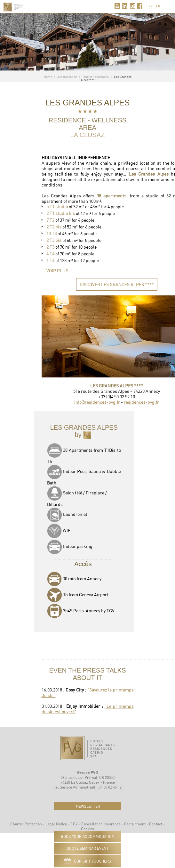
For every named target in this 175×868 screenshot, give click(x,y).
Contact (156, 824)
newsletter (87, 806)
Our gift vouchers (88, 861)
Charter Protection (26, 824)
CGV (74, 824)
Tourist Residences (95, 77)
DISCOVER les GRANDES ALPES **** (117, 284)
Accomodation (67, 77)
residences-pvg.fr (141, 402)
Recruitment (135, 824)
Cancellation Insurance (101, 824)
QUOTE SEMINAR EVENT (88, 848)
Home (48, 77)
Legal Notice (56, 824)
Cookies (87, 829)
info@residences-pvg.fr (97, 402)
